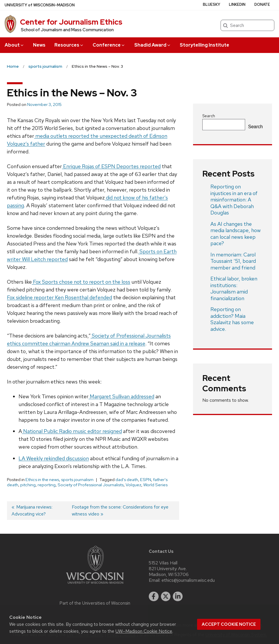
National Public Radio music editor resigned (72, 431)
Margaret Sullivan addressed (121, 396)
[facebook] (154, 597)
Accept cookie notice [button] (229, 624)
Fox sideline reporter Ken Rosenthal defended (59, 297)
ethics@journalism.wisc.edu (188, 580)
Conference (109, 45)
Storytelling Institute (204, 45)
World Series (155, 485)
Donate (262, 4)
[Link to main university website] (95, 585)
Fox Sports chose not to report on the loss (81, 282)
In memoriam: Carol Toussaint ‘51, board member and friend (233, 261)
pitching (28, 485)
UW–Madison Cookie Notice (144, 631)
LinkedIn (237, 4)
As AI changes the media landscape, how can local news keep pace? (236, 234)
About (14, 45)
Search (209, 116)
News (39, 45)
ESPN (146, 480)
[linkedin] (178, 597)
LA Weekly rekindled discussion (54, 458)
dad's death (127, 480)
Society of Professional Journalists (91, 485)
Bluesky (212, 4)
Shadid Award (153, 45)
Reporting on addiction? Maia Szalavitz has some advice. (232, 319)
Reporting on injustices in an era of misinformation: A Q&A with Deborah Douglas (234, 200)
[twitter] (166, 597)
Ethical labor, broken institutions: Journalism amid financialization (234, 288)
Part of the (95, 603)
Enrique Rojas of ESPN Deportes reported (111, 166)
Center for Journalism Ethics (71, 22)
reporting (47, 485)
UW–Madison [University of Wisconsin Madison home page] (40, 5)
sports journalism (77, 480)
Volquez (133, 485)
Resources (69, 45)
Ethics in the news (42, 480)
